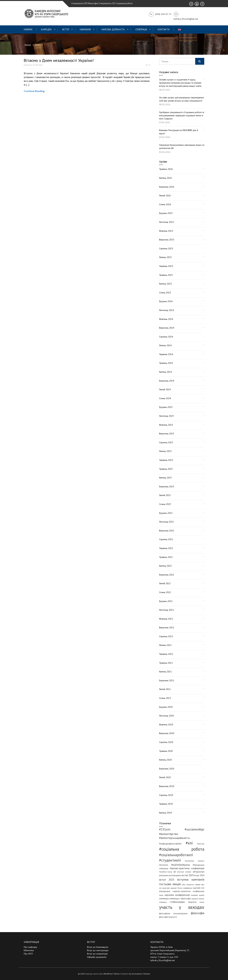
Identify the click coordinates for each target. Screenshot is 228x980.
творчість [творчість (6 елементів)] (192, 902)
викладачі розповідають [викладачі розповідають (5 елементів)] (170, 875)
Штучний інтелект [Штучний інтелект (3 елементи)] (184, 872)
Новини (28, 29)
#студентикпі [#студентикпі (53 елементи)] (170, 860)
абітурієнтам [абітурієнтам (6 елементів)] (198, 872)
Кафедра (46, 29)
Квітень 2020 (165, 760)
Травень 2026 (166, 169)
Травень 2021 (166, 663)
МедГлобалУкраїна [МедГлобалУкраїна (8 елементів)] (180, 865)
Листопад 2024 (166, 310)
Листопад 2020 (166, 716)
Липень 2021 (165, 645)
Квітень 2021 (165, 672)
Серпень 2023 (166, 442)
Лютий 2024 (165, 389)
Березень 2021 (167, 680)
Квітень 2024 (165, 372)
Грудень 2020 (166, 707)
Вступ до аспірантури (97, 954)
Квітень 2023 (165, 478)
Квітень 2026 (165, 178)
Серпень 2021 (166, 636)
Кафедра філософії (94, 974)
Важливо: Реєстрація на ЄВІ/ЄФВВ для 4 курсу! (179, 132)
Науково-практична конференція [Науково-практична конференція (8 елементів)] (187, 868)
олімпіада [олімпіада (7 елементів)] (164, 898)
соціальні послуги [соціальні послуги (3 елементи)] (198, 899)
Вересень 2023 (167, 434)
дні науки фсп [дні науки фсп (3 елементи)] (165, 888)
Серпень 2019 (166, 795)
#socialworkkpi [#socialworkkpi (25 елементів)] (194, 829)
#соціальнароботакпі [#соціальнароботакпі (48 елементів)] (176, 855)
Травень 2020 (166, 751)
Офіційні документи (97, 957)
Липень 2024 (165, 345)
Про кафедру (30, 947)
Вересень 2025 (167, 240)
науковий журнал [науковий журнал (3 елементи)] (198, 895)
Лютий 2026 (165, 196)
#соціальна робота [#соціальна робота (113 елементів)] (182, 849)
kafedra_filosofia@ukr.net (163, 960)
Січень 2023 (165, 504)
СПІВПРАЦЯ (141, 29)
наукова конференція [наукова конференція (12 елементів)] (177, 895)
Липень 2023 (165, 451)
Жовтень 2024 (166, 319)
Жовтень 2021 (166, 619)
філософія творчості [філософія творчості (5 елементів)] (168, 917)
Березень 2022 (167, 575)
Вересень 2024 (167, 328)
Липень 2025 (165, 257)
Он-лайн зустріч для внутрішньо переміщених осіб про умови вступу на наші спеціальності (181, 99)
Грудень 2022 (166, 513)
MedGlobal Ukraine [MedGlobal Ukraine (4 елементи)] (195, 861)
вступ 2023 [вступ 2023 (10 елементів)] (188, 875)
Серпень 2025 (166, 248)
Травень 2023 (166, 469)
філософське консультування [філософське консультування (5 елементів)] (173, 913)
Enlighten (125, 974)
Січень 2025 (165, 293)
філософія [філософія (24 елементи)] (198, 913)
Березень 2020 (167, 769)
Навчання (85, 29)
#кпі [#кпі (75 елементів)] (189, 843)
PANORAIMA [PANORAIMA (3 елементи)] (164, 865)
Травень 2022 (166, 557)
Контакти (164, 29)
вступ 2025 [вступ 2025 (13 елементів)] (167, 880)
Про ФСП (28, 954)
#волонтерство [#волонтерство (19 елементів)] (169, 834)
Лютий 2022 (165, 583)
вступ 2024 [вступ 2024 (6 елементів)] (199, 875)
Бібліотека (29, 950)
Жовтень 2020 (166, 725)
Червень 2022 (166, 548)
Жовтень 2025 (166, 231)
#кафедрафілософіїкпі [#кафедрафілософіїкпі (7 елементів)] (170, 844)
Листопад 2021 (166, 610)
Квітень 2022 (165, 566)
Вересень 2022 (167, 531)
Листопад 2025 (166, 222)
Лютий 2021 (165, 689)
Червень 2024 (166, 354)
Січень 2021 (165, 698)
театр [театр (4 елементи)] (202, 902)
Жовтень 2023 (166, 425)
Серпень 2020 (166, 742)
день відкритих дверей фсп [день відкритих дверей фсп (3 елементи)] (193, 885)
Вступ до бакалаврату (98, 947)
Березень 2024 (167, 381)
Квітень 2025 (165, 284)
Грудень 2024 (166, 301)
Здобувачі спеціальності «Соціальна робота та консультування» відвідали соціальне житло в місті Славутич (182, 115)
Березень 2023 (167, 487)
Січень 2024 (165, 398)
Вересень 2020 (167, 733)
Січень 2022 (165, 592)
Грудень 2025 (166, 213)
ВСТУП (66, 29)
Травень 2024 (166, 363)
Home (28, 45)
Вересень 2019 (167, 786)
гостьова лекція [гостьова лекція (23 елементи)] (170, 884)
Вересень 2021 (167, 627)
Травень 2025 (166, 275)
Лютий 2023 (165, 495)
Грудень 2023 (166, 407)
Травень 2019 (166, 804)
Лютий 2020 (165, 777)
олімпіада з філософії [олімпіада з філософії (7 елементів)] (180, 898)
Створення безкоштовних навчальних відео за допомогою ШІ (182, 147)
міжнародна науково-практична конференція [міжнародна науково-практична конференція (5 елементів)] (182, 891)
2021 (38, 45)
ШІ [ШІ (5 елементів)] (175, 872)
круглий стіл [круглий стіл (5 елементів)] (199, 888)
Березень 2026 (167, 187)
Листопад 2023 (166, 416)
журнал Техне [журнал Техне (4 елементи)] (177, 888)
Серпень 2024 (166, 337)
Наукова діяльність (113, 29)
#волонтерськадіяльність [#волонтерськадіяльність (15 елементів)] (174, 838)
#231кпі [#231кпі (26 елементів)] (165, 829)
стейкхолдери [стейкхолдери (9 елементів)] (177, 902)
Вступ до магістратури (98, 950)
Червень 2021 (166, 654)
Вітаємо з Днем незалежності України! (59, 60)
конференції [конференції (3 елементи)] (188, 888)
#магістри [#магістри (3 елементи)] (201, 844)
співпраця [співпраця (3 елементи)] (163, 902)
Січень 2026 (165, 204)
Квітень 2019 (165, 813)
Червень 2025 (166, 266)
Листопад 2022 (166, 522)
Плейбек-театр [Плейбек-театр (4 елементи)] (166, 872)
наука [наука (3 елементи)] (161, 895)
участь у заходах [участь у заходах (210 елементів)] (182, 907)
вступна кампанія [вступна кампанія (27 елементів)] (191, 879)
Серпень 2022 (166, 539)
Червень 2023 (166, 460)
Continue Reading (34, 91)
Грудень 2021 (166, 601)
